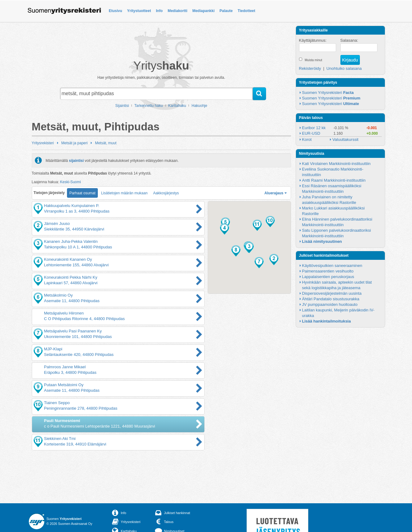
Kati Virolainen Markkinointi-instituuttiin (336, 164)
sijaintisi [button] (76, 160)
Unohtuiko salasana (344, 68)
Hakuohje (200, 106)
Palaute (226, 11)
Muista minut (313, 60)
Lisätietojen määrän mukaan (124, 193)
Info (159, 11)
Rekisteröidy (310, 68)
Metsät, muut (106, 143)
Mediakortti (177, 11)
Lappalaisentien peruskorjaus (328, 277)
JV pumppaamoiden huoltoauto (330, 304)
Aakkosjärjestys (166, 193)
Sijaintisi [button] (122, 106)
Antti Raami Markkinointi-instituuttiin (334, 180)
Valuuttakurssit (345, 139)
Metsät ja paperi (75, 143)
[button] (274, 260)
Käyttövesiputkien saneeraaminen (332, 266)
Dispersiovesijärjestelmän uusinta (332, 293)
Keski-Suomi (71, 182)
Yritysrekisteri (43, 143)
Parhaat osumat (83, 193)
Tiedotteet (246, 11)
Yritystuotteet (139, 11)
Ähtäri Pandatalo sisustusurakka (331, 299)
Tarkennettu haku (148, 106)
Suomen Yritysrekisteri (328, 93)
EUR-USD (311, 133)
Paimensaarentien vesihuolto (328, 271)
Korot (307, 139)
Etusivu (116, 11)
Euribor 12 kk (314, 128)
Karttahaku (177, 106)
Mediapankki (203, 11)
